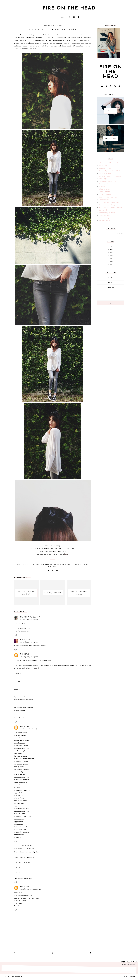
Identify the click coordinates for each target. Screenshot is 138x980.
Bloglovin (18, 673)
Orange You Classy (30, 617)
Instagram (18, 681)
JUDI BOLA (18, 873)
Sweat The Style (105, 173)
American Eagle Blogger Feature (111, 205)
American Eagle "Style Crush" (110, 202)
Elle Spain (103, 186)
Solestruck (103, 210)
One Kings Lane (105, 179)
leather (27, 564)
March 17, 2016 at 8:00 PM (29, 729)
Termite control (20, 906)
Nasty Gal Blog (104, 215)
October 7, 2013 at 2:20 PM (29, 620)
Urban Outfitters (105, 192)
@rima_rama (132, 965)
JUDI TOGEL (18, 868)
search (120, 233)
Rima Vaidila (51, 564)
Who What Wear (105, 168)
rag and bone (38, 564)
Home (62, 17)
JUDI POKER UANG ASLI (23, 862)
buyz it (19, 564)
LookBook (18, 689)
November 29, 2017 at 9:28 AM (30, 889)
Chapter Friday (105, 189)
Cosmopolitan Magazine (108, 197)
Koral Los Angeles (106, 218)
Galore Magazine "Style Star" (110, 171)
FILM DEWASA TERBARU (23, 878)
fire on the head (69, 8)
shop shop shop (64, 564)
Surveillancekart (20, 901)
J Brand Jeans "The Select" (109, 163)
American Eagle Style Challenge (111, 207)
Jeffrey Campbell (105, 194)
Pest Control (19, 903)
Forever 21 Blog (105, 220)
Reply (16, 635)
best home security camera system (27, 898)
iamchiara (25, 640)
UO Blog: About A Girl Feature (110, 176)
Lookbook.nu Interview (108, 181)
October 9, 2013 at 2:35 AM (29, 657)
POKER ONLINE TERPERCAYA (25, 857)
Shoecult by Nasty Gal (107, 213)
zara (55, 567)
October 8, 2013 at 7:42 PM (29, 642)
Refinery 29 (103, 184)
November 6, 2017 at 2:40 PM (24, 849)
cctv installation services (23, 895)
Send (111, 303)
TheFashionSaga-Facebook (24, 700)
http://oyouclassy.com (23, 628)
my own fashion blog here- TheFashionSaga (53, 666)
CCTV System (19, 893)
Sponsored (78, 564)
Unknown (25, 654)
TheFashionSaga (20, 710)
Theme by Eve (130, 977)
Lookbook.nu (104, 200)
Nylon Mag (103, 166)
